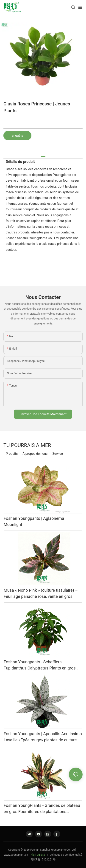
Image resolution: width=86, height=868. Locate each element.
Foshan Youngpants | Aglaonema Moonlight (34, 521)
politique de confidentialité (66, 855)
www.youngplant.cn (16, 855)
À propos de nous (35, 454)
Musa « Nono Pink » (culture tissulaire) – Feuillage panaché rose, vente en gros (41, 593)
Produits (12, 454)
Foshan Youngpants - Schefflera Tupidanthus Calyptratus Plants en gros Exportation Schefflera (40, 665)
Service (58, 454)
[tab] (43, 155)
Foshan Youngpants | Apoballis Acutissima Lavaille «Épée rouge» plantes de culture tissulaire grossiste (43, 737)
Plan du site (38, 855)
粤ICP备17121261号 (43, 860)
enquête (17, 136)
